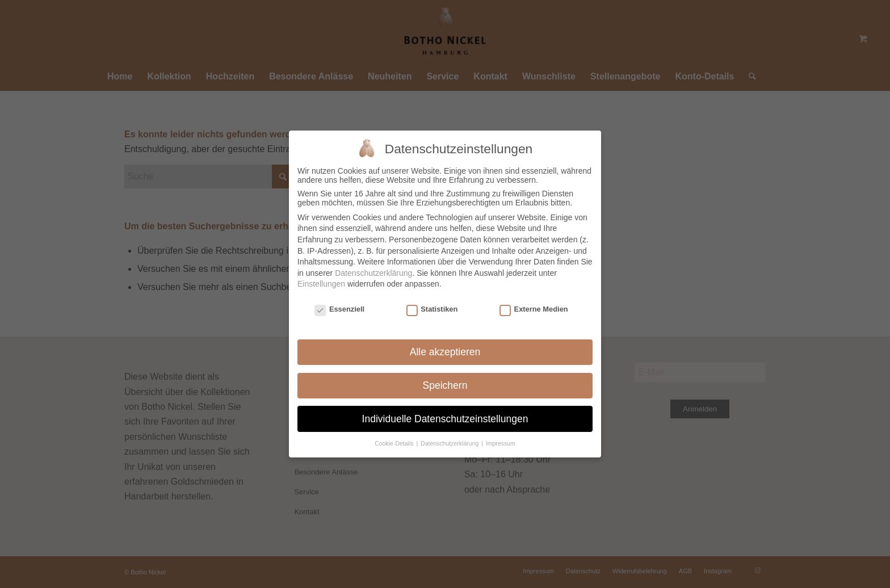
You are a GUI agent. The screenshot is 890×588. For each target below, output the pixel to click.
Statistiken (432, 308)
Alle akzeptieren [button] (445, 351)
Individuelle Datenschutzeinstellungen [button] (445, 418)
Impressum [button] (501, 443)
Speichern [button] (445, 384)
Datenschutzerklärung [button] (450, 443)
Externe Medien (534, 308)
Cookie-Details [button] (395, 443)
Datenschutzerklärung (373, 272)
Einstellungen (321, 283)
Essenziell (339, 308)
